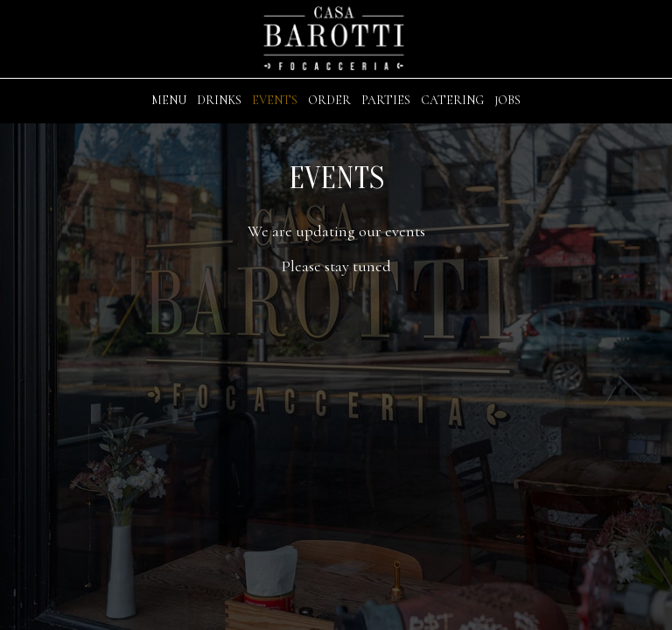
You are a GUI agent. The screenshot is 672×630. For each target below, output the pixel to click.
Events (275, 100)
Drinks (219, 100)
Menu (169, 100)
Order (329, 100)
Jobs (507, 100)
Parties (386, 100)
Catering (452, 100)
